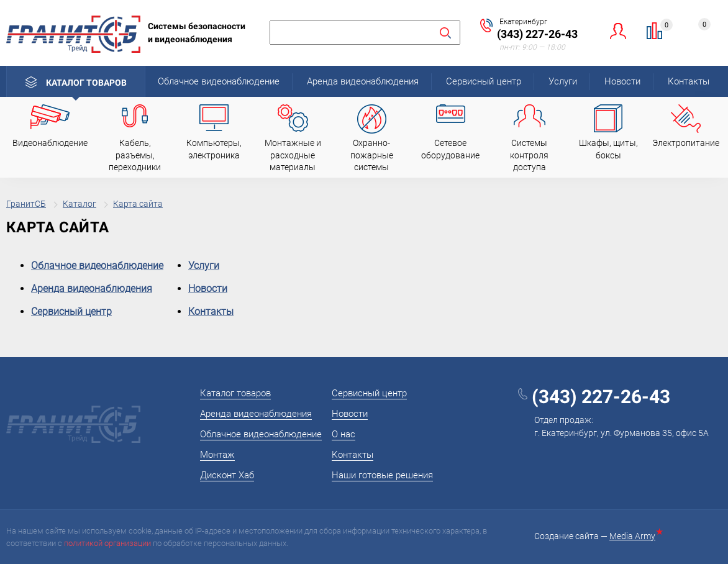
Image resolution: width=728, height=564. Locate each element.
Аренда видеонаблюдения (363, 81)
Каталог (80, 204)
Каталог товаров (86, 83)
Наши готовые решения (382, 475)
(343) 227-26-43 (537, 34)
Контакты (689, 81)
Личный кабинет (618, 31)
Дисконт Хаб (227, 475)
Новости (622, 81)
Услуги (563, 81)
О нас (344, 434)
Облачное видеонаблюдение (219, 81)
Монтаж (217, 455)
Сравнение (662, 27)
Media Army (635, 536)
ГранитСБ (26, 204)
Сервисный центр (484, 81)
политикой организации (107, 543)
